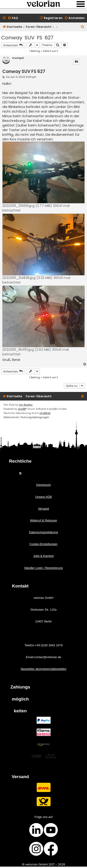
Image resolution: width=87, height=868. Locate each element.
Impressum (43, 485)
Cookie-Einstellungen (43, 544)
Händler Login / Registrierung (43, 568)
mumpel (18, 58)
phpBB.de (45, 413)
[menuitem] (13, 18)
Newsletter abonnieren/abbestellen (43, 669)
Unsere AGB (43, 497)
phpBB (22, 409)
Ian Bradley (26, 405)
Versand (43, 509)
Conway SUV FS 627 (27, 38)
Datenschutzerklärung (43, 532)
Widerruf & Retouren (43, 520)
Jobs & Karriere (43, 556)
